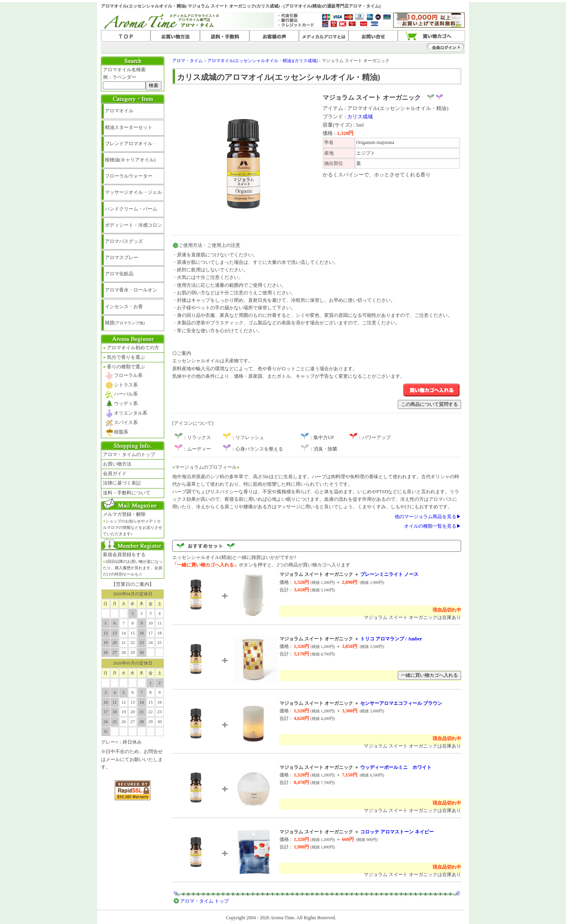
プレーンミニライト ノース (389, 574)
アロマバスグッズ (124, 241)
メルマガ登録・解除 (133, 524)
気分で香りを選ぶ (124, 357)
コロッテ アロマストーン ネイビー (397, 832)
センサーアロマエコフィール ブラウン (401, 703)
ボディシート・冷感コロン (133, 225)
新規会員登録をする (133, 564)
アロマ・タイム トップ (204, 901)
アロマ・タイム (187, 61)
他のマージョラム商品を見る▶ (428, 517)
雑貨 (125, 323)
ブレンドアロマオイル (129, 144)
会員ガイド (115, 473)
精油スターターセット (129, 127)
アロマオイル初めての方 (131, 348)
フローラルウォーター (129, 176)
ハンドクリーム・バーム (131, 209)
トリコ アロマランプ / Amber (391, 639)
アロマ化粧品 (119, 274)
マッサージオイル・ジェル (133, 192)
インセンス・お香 (124, 307)
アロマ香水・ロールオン (131, 290)
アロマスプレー (122, 258)
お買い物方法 (117, 464)
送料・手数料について (127, 493)
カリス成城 (360, 116)
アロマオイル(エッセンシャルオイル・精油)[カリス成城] (263, 61)
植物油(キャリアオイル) (130, 160)
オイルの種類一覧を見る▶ (433, 526)
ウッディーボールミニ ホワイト (396, 767)
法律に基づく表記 (122, 483)
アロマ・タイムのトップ (129, 454)
